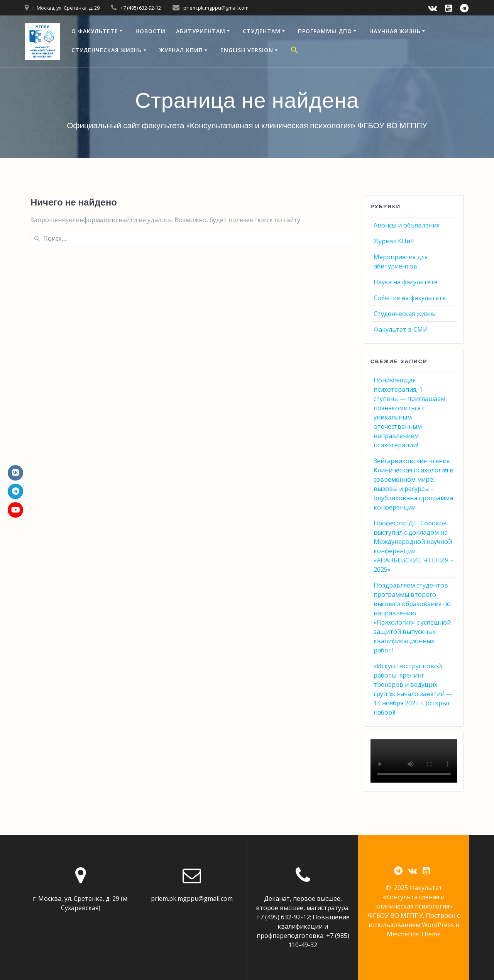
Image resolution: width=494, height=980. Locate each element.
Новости (151, 31)
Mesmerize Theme (414, 934)
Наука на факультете (406, 282)
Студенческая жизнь (107, 50)
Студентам (262, 31)
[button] (294, 51)
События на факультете (410, 298)
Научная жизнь (395, 31)
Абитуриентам (201, 31)
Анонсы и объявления (407, 225)
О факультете (95, 31)
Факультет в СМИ (401, 329)
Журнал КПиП (181, 50)
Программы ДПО (325, 31)
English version (247, 50)
